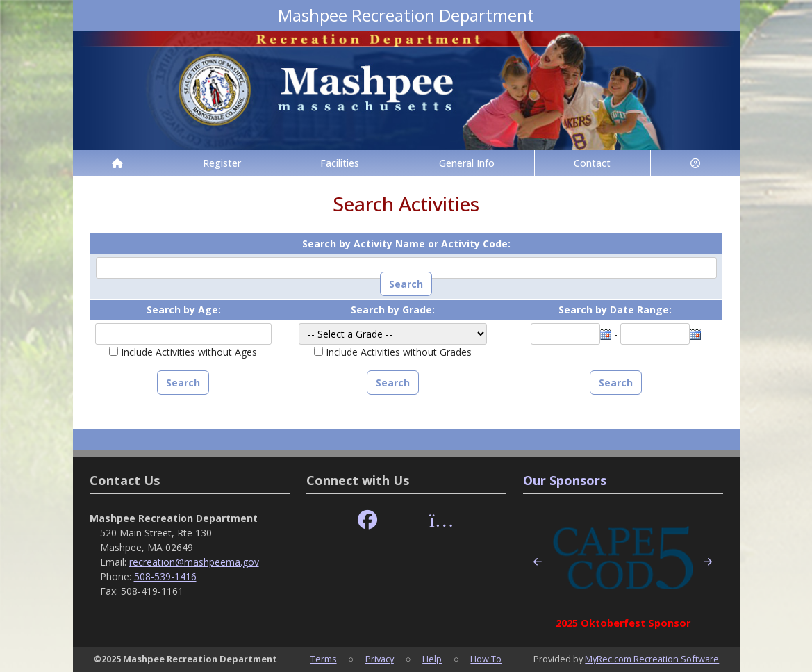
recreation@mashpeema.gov (194, 562)
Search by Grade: (393, 310)
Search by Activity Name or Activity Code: (406, 244)
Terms (324, 659)
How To (486, 659)
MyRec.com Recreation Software (652, 659)
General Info (467, 163)
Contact (592, 163)
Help (432, 659)
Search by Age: (184, 310)
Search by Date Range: (615, 310)
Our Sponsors (565, 480)
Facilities (340, 163)
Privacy (380, 659)
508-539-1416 (165, 576)
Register (222, 163)
